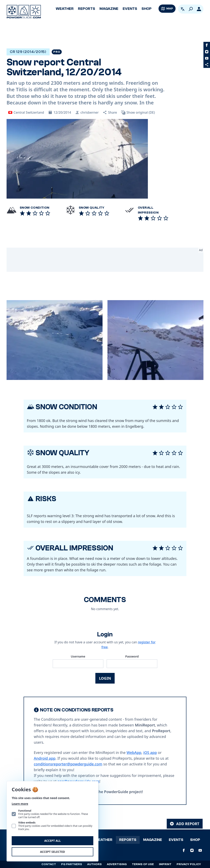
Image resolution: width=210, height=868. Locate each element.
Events (130, 9)
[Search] (191, 9)
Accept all (53, 841)
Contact (49, 864)
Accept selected (52, 852)
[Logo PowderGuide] (24, 12)
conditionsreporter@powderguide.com (68, 764)
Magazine (109, 9)
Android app (45, 758)
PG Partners (72, 864)
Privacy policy (189, 864)
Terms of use (143, 864)
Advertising (117, 864)
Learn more (20, 804)
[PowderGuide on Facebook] (207, 45)
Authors (94, 864)
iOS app (150, 752)
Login (105, 678)
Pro (57, 52)
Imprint (165, 864)
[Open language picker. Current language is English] (183, 9)
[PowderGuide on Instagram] (207, 52)
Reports (87, 9)
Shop (147, 9)
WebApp (134, 752)
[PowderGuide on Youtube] (207, 58)
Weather (65, 9)
